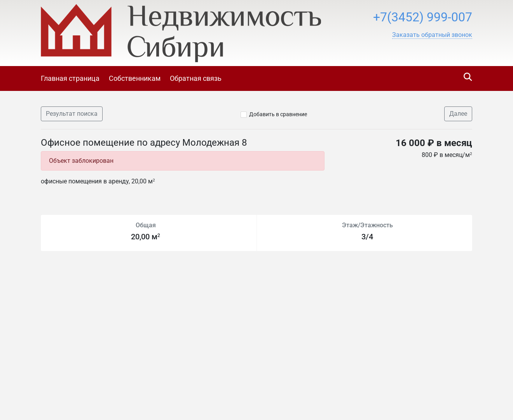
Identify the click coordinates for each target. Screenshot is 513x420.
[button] (432, 35)
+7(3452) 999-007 (423, 17)
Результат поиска (72, 114)
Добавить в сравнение (278, 114)
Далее (458, 114)
